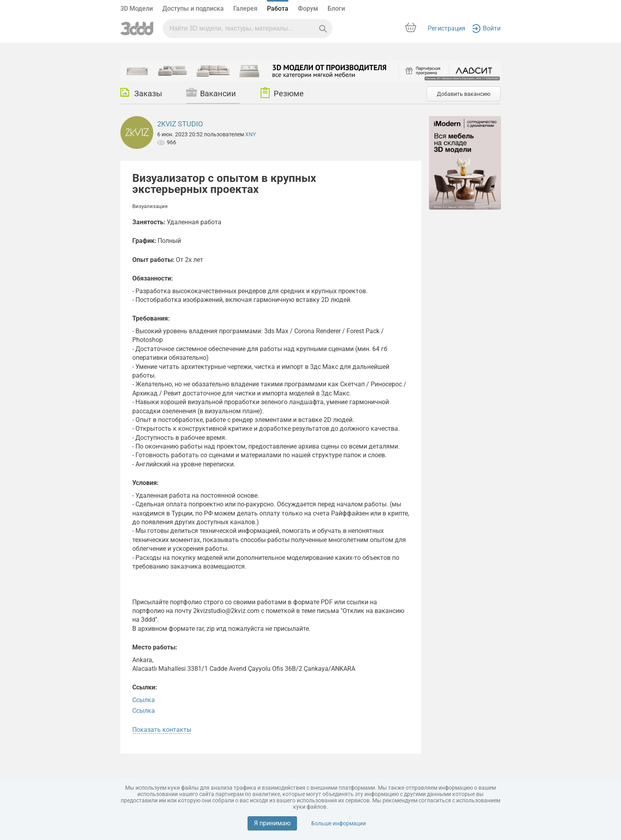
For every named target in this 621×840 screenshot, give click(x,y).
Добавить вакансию (464, 94)
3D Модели (137, 9)
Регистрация (447, 28)
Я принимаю (272, 823)
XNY (250, 134)
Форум (308, 9)
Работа (278, 9)
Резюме (282, 93)
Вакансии (211, 93)
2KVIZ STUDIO (180, 124)
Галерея (245, 9)
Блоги (336, 9)
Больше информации (339, 823)
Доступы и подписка (193, 9)
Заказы (141, 93)
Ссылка (144, 700)
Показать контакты (162, 730)
